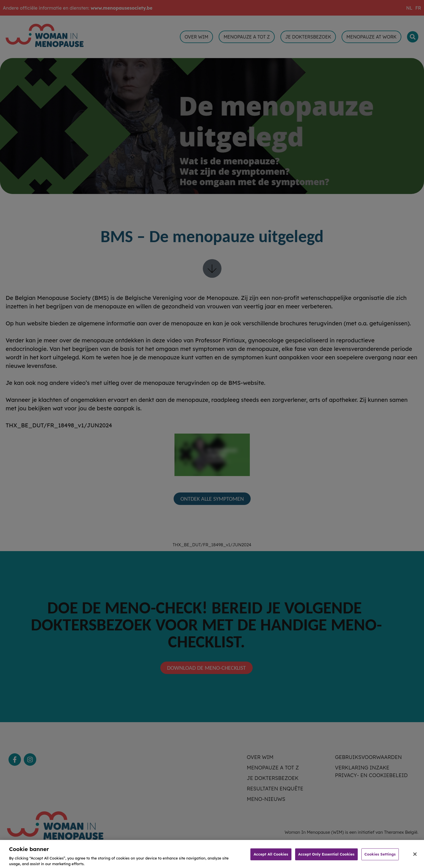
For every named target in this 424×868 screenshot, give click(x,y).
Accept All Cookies (271, 858)
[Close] (415, 858)
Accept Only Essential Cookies (326, 858)
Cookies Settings (380, 858)
